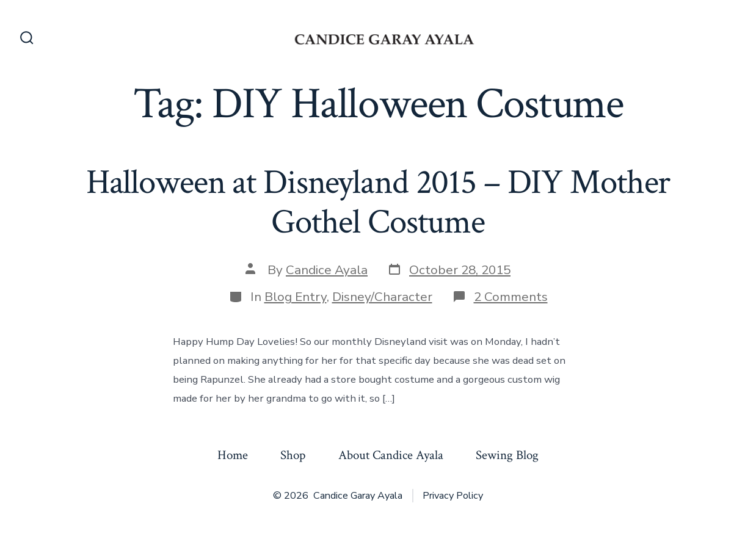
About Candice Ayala (391, 455)
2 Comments (511, 297)
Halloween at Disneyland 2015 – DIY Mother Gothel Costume (378, 202)
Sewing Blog (507, 455)
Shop (293, 455)
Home (233, 455)
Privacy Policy (453, 496)
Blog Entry (296, 297)
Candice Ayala (327, 270)
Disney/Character (382, 297)
